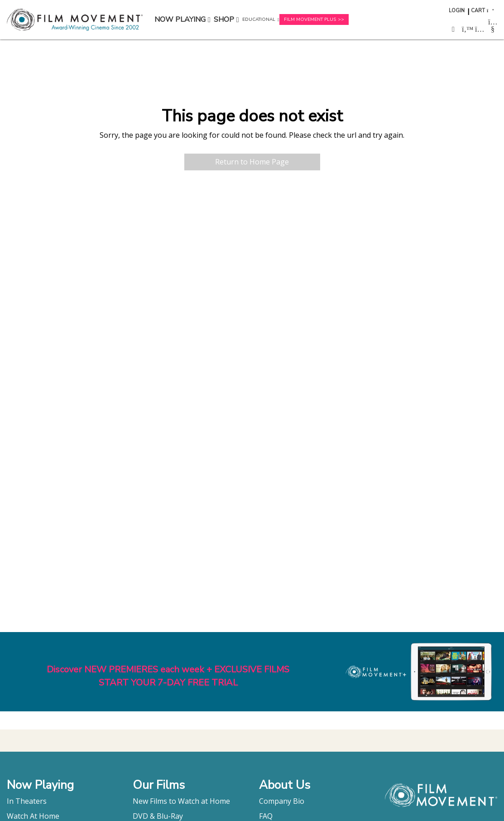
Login (457, 11)
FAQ (266, 816)
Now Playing (180, 19)
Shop (224, 19)
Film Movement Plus (310, 19)
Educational (259, 19)
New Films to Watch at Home (181, 801)
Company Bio (282, 801)
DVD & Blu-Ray (158, 816)
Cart (478, 11)
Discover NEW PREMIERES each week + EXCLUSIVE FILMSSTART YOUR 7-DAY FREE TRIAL (168, 676)
